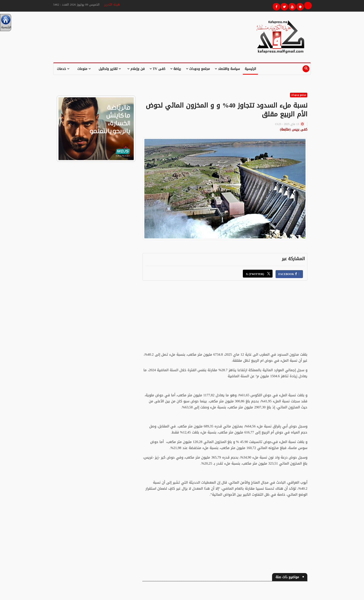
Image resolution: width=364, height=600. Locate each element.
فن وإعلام (136, 69)
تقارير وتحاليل (110, 69)
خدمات (63, 69)
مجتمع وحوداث (198, 69)
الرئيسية (250, 69)
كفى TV (157, 69)
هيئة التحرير (112, 5)
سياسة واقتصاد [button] (227, 69)
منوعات (84, 69)
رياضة (176, 69)
